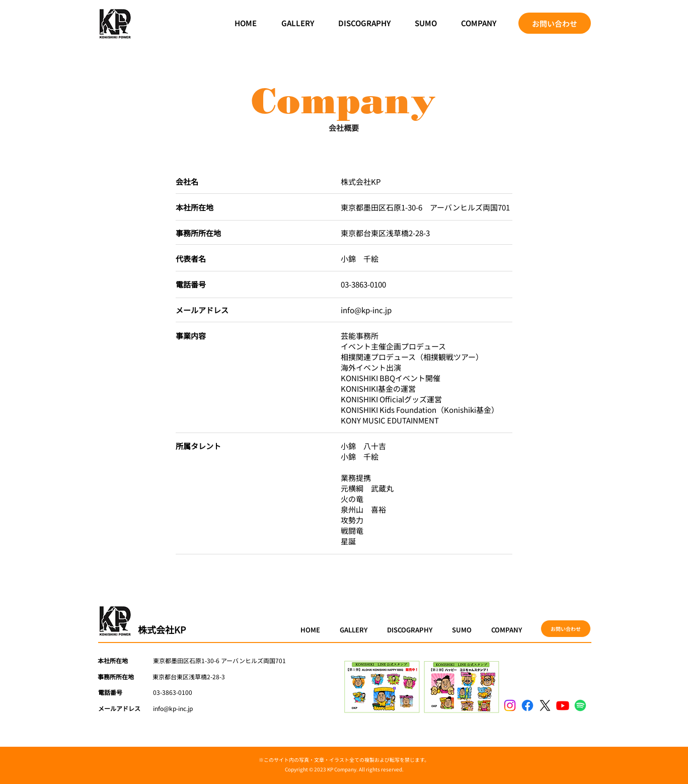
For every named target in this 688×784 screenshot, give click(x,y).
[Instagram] (510, 705)
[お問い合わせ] (555, 23)
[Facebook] (527, 705)
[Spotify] (580, 705)
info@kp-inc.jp (366, 310)
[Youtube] (563, 705)
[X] (545, 705)
